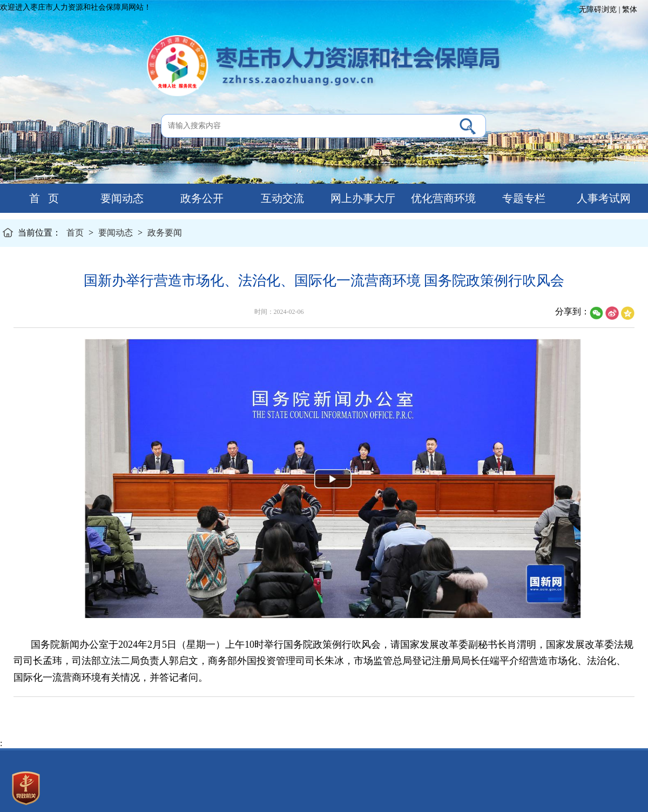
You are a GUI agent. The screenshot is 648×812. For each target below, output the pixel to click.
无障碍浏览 (598, 9)
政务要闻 (165, 233)
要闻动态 (121, 198)
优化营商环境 (442, 198)
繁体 (630, 9)
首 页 (40, 198)
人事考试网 (602, 198)
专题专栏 (522, 198)
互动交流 (281, 198)
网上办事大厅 (362, 198)
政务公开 (201, 198)
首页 (75, 233)
